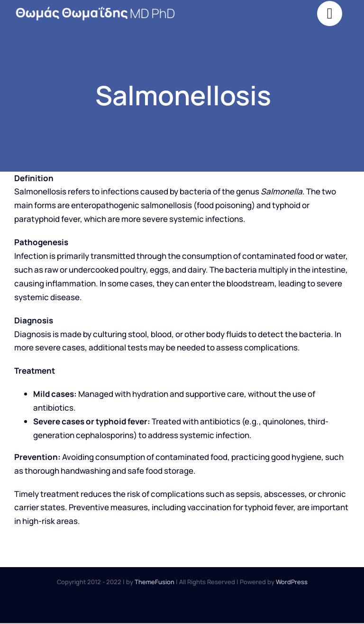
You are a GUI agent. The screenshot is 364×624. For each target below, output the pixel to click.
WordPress (292, 582)
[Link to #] (330, 14)
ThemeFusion (155, 582)
